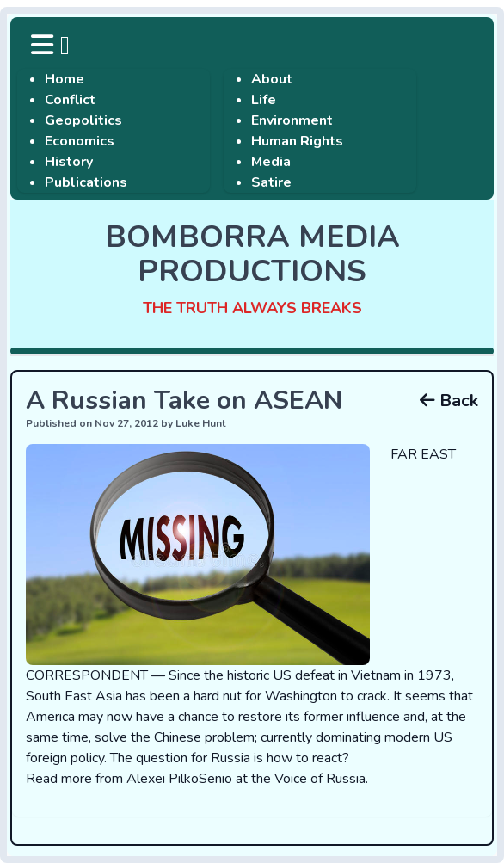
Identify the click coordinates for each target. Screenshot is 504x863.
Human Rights (297, 141)
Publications (86, 182)
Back (449, 401)
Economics (80, 141)
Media (271, 162)
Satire (271, 182)
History (69, 162)
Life (264, 100)
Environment (292, 120)
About (272, 79)
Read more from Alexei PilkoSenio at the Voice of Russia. (197, 779)
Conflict (70, 100)
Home (65, 79)
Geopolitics (83, 120)
